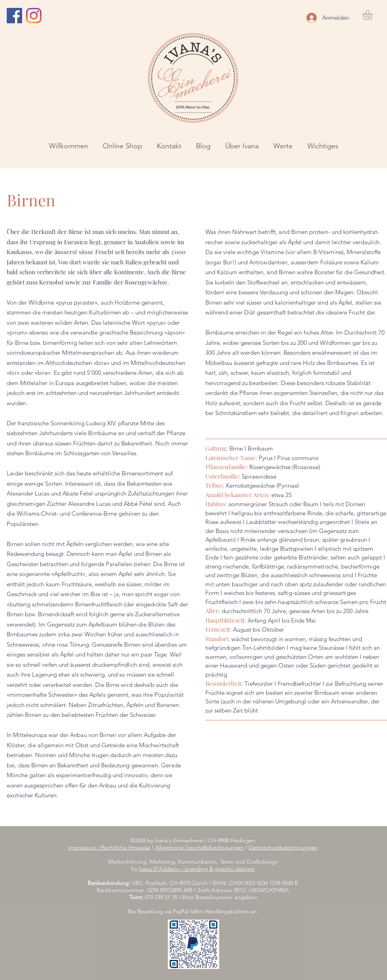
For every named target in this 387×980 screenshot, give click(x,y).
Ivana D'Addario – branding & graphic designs (197, 869)
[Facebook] (14, 16)
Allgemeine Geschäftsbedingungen (200, 847)
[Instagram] (34, 16)
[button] (373, 15)
